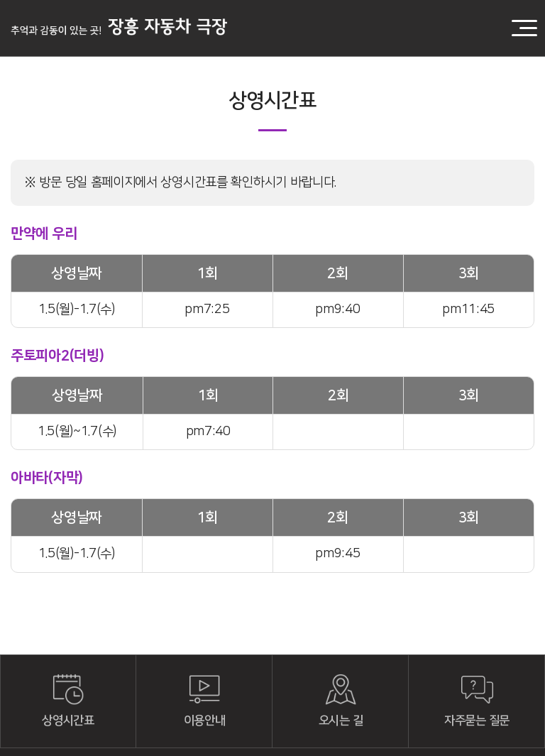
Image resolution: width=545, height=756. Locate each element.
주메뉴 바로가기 (0, 0)
